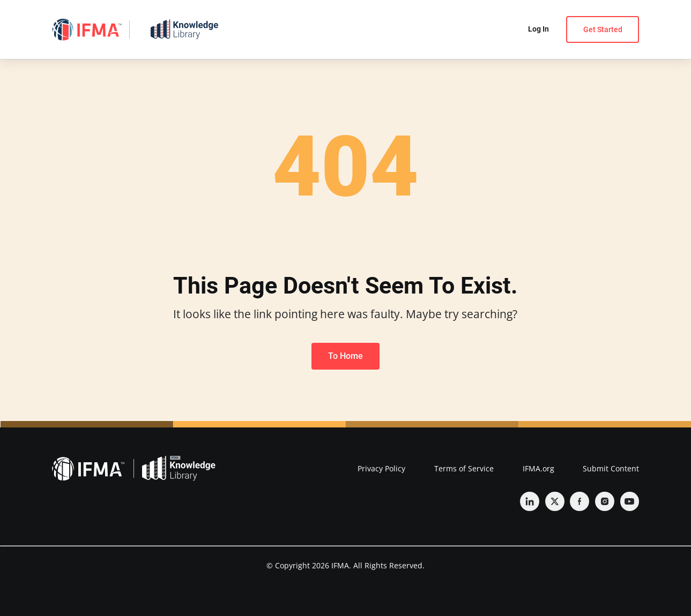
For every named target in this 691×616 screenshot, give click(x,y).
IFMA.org (538, 468)
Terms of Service (464, 468)
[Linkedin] (530, 501)
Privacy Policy (381, 468)
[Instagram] (605, 501)
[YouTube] (630, 501)
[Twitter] (555, 501)
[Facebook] (579, 501)
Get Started (603, 29)
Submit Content (611, 468)
